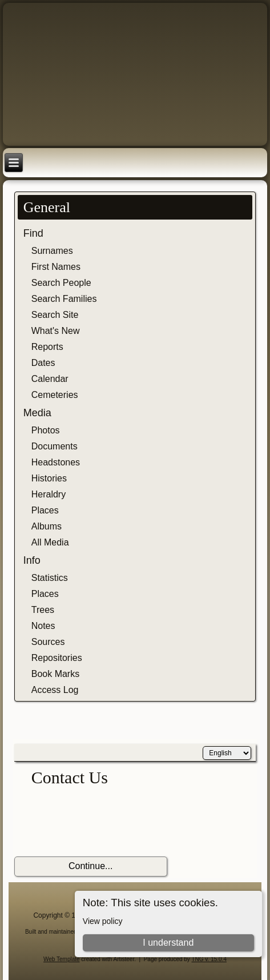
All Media (50, 542)
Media (37, 413)
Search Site (55, 315)
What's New (56, 331)
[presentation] (101, 822)
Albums (47, 526)
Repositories (57, 658)
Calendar (50, 379)
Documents (55, 446)
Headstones (56, 462)
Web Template (62, 959)
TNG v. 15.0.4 (209, 959)
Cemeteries (55, 395)
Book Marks (55, 674)
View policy (103, 921)
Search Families (64, 299)
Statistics (50, 578)
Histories (49, 478)
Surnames (52, 251)
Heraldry (49, 494)
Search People (61, 283)
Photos (46, 430)
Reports (47, 347)
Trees (43, 610)
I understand (168, 943)
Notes (43, 626)
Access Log (55, 690)
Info (32, 560)
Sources (48, 642)
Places (45, 510)
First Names (56, 267)
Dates (43, 363)
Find (33, 233)
